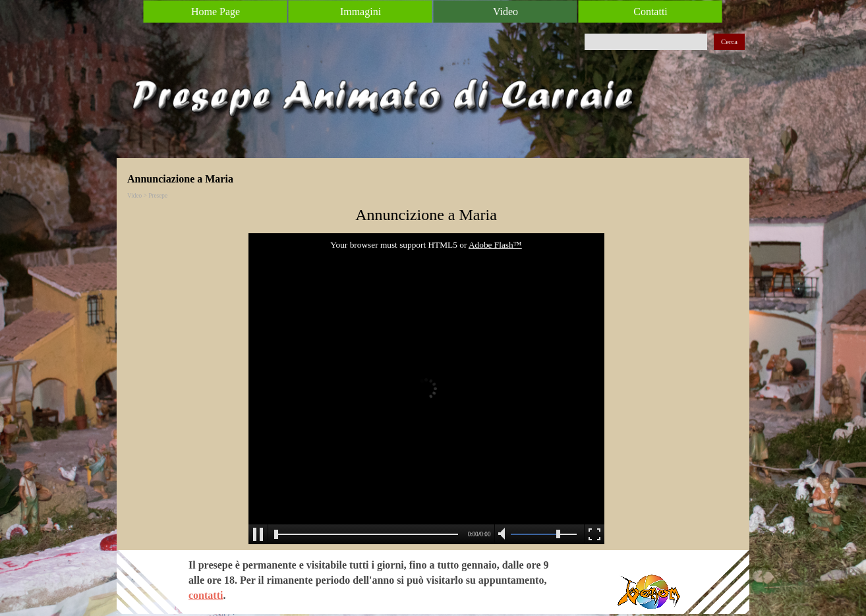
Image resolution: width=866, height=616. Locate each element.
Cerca (729, 42)
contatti (206, 595)
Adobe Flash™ (495, 245)
